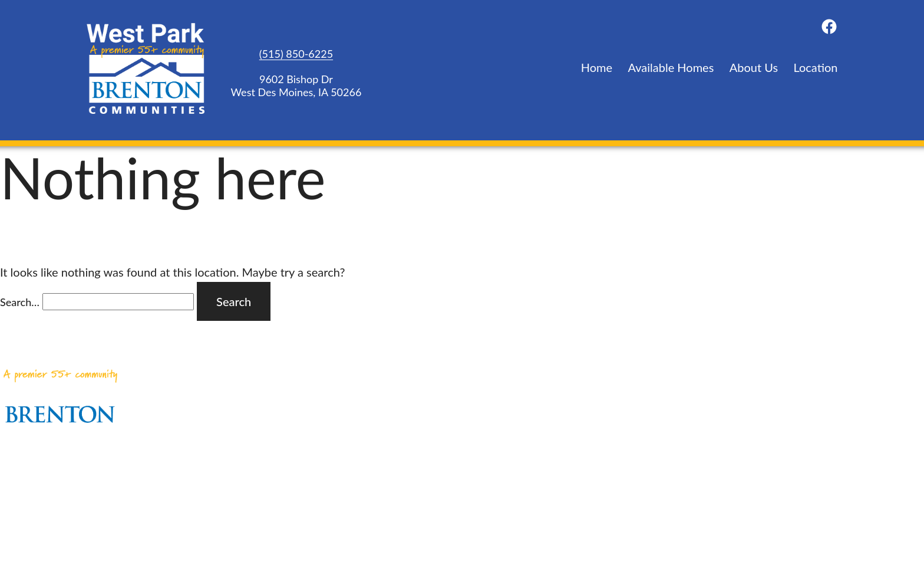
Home (597, 67)
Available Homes (671, 67)
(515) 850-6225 (296, 54)
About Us (754, 67)
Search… (20, 302)
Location (815, 67)
